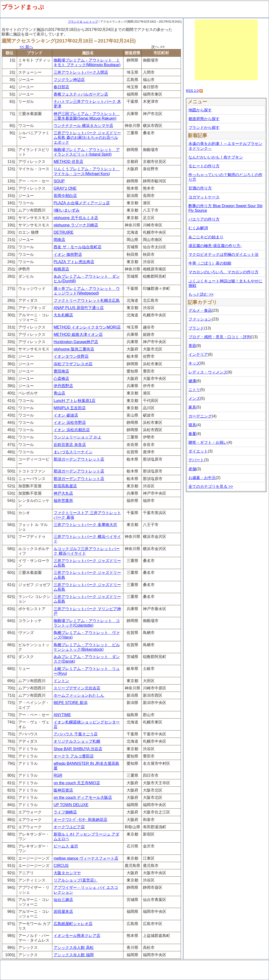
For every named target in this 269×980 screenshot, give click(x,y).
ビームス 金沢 (66, 846)
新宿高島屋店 (65, 486)
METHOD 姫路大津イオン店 (78, 334)
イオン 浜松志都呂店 (72, 430)
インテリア (198, 354)
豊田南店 (61, 371)
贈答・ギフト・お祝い (208, 442)
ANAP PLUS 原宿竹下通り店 (79, 308)
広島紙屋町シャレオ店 (73, 924)
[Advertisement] (226, 50)
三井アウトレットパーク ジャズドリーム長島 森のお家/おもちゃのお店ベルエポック (87, 138)
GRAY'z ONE (65, 188)
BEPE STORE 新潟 (70, 703)
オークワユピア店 (69, 827)
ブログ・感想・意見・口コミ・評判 (220, 337)
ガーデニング (200, 416)
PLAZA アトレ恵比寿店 (74, 262)
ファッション (200, 319)
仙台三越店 (63, 900)
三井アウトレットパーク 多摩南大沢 (85, 525)
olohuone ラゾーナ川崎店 (76, 225)
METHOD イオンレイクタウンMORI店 (87, 327)
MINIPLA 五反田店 (70, 408)
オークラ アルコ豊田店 (74, 756)
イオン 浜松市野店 (70, 423)
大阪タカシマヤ (67, 873)
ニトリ (194, 390)
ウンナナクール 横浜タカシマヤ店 (83, 126)
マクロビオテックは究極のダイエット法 (223, 254)
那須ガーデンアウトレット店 (79, 459)
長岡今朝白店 (65, 196)
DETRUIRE (64, 232)
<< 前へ (26, 47)
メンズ (194, 398)
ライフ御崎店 (65, 812)
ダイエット (198, 451)
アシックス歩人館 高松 (74, 948)
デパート (196, 460)
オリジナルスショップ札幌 (77, 741)
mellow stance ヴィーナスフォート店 (86, 858)
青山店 (59, 393)
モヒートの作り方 (204, 166)
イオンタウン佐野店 (71, 356)
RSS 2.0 (192, 91)
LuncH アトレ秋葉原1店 (74, 401)
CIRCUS (61, 866)
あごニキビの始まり (206, 237)
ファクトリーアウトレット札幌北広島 (87, 300)
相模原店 (61, 269)
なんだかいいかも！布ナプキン (216, 157)
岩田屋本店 (63, 912)
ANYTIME (62, 715)
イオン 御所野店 (68, 254)
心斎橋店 (61, 379)
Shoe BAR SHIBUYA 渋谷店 (78, 749)
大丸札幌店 (63, 315)
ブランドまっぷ (23, 7)
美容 (192, 346)
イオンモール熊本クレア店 (77, 936)
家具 (192, 407)
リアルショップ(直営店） (76, 880)
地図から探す (200, 110)
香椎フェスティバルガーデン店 (81, 94)
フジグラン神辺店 (69, 80)
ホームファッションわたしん (79, 695)
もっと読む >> (201, 294)
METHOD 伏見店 (68, 162)
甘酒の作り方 (200, 188)
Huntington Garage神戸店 (76, 342)
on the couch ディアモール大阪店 (83, 797)
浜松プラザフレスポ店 (73, 364)
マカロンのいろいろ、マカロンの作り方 (223, 272)
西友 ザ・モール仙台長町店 (77, 247)
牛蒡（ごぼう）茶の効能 (210, 263)
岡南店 (59, 240)
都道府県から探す (204, 119)
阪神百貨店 (63, 790)
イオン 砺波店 (66, 415)
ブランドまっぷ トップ (83, 22)
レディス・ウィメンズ (208, 372)
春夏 (192, 434)
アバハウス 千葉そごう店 (75, 734)
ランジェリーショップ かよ (77, 437)
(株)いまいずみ (67, 210)
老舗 (192, 469)
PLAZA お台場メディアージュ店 (82, 203)
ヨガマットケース (204, 197)
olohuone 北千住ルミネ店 (76, 218)
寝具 (192, 425)
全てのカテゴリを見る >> (211, 486)
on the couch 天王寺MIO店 (77, 783)
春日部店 (61, 87)
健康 (192, 381)
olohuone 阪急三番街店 (74, 349)
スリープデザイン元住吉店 (77, 688)
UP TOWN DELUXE (71, 805)
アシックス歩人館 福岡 (74, 955)
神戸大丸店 (63, 493)
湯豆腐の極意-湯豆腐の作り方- (215, 246)
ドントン (61, 681)
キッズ (194, 363)
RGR (58, 775)
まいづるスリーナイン (73, 452)
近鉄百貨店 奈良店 (70, 445)
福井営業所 (63, 501)
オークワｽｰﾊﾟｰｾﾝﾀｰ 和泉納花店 (80, 820)
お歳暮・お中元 (202, 478)
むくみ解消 (198, 228)
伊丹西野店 (63, 386)
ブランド (196, 328)
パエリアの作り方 (204, 219)
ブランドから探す (204, 128)
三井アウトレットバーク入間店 (81, 72)
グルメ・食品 (200, 310)
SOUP (59, 181)
